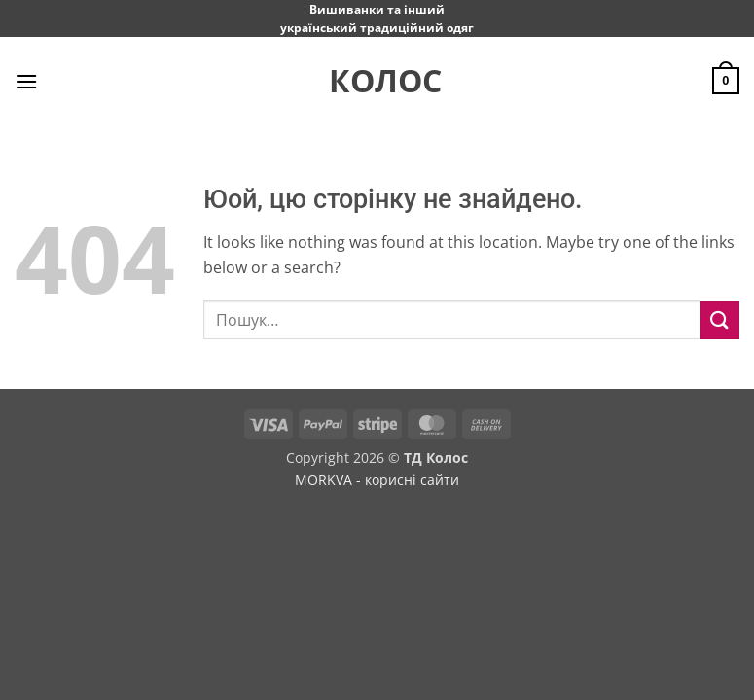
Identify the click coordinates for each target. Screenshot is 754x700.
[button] (26, 81)
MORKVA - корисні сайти (377, 480)
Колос (377, 81)
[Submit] (720, 320)
